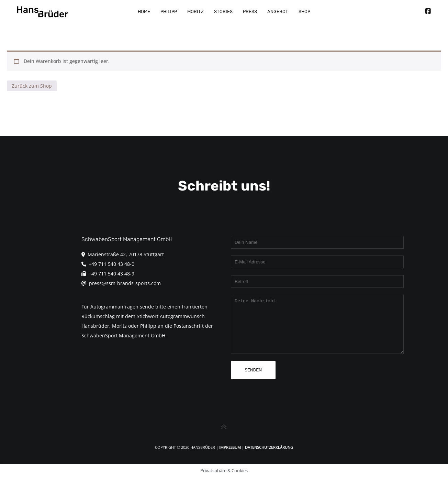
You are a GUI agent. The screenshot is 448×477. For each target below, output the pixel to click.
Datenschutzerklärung (269, 447)
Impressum (230, 447)
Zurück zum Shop (32, 86)
